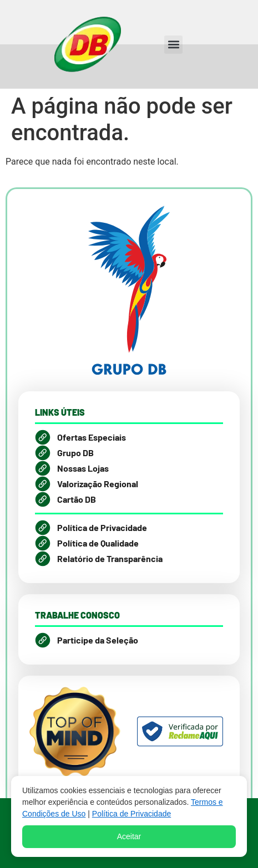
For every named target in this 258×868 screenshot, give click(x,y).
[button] (173, 45)
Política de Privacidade (131, 814)
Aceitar (129, 836)
